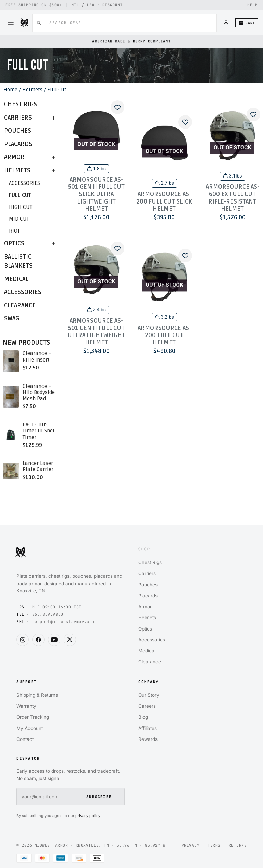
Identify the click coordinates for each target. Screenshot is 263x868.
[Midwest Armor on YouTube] (54, 640)
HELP (252, 5)
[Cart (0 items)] (247, 23)
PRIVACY (191, 844)
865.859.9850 (48, 614)
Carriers (18, 118)
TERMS (214, 844)
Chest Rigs (21, 104)
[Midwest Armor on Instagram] (23, 640)
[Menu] (11, 23)
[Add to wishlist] (117, 107)
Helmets (32, 90)
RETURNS (238, 844)
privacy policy (88, 814)
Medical (16, 279)
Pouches (18, 131)
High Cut (21, 207)
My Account (30, 727)
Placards (18, 144)
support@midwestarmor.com (63, 621)
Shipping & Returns (37, 694)
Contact (25, 738)
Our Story (149, 694)
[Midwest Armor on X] (70, 640)
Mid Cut (19, 219)
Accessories (24, 183)
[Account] (226, 23)
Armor (14, 157)
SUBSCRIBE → (102, 795)
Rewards (148, 738)
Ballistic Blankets (18, 261)
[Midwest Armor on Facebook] (38, 640)
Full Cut (20, 195)
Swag (12, 319)
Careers (147, 705)
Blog (143, 716)
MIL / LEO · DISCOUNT (97, 5)
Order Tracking (33, 716)
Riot (14, 231)
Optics (14, 243)
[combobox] (128, 23)
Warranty (26, 705)
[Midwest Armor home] (70, 556)
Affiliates (148, 727)
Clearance (20, 305)
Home (10, 90)
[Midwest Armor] (24, 23)
